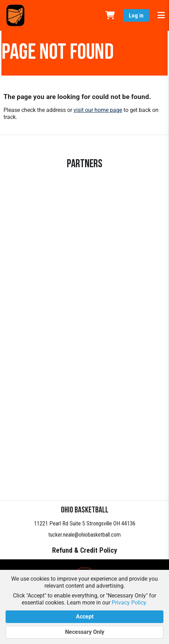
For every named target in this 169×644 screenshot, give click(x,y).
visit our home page (98, 110)
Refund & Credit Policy (85, 550)
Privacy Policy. (129, 603)
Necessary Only (84, 632)
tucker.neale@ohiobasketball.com (84, 535)
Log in (136, 16)
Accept (84, 617)
